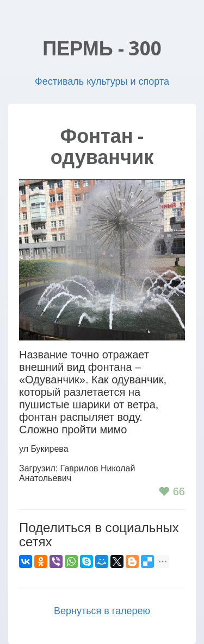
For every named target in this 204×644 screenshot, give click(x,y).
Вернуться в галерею (102, 611)
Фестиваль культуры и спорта (102, 81)
